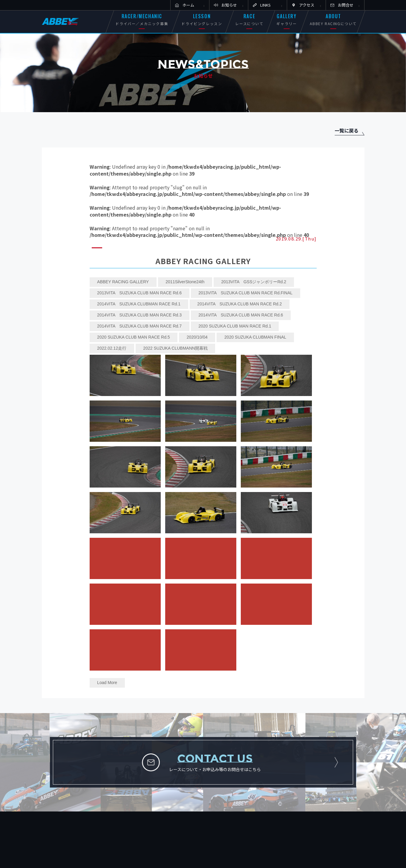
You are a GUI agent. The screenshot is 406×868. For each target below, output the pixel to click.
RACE (249, 19)
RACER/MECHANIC (142, 19)
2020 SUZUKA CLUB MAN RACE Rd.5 (134, 337)
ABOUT (333, 19)
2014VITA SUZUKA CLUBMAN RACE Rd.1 (139, 304)
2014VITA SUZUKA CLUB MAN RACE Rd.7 (139, 326)
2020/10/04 (197, 337)
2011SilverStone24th (185, 282)
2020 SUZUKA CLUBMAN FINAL (255, 337)
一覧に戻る (347, 131)
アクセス (307, 5)
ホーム (188, 5)
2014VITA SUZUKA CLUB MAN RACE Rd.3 (139, 315)
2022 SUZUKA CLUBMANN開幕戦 (175, 348)
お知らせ (229, 5)
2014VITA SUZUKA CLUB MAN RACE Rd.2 (239, 304)
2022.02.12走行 (112, 348)
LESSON (202, 19)
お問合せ (346, 5)
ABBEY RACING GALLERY (123, 282)
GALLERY (287, 19)
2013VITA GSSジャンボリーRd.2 (254, 282)
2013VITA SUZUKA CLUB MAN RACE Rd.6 (139, 293)
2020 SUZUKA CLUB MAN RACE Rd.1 (235, 326)
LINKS (265, 5)
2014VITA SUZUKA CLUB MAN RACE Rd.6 (241, 315)
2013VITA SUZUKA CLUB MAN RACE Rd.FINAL (245, 293)
